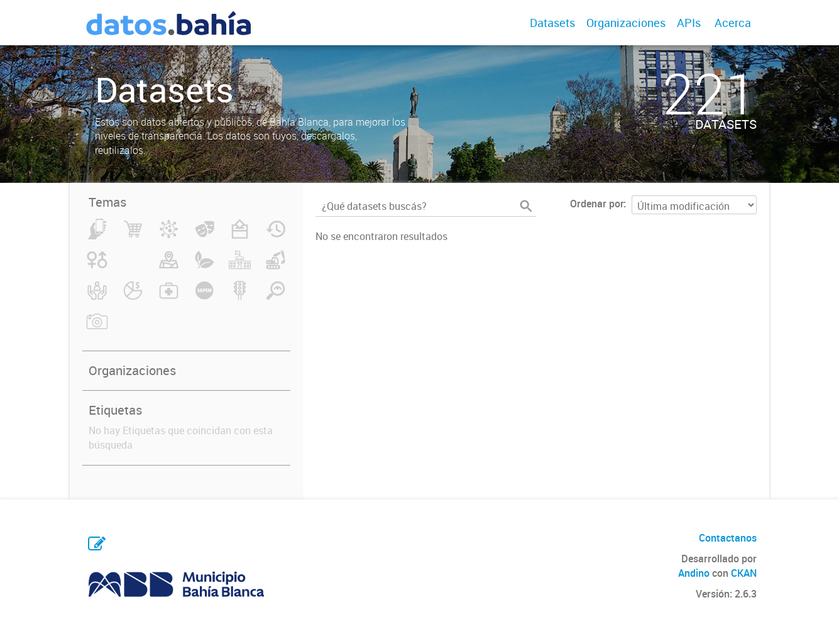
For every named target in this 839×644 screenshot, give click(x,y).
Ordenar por (597, 204)
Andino (694, 573)
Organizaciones (626, 23)
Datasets (552, 23)
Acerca (733, 23)
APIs (689, 23)
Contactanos (728, 538)
